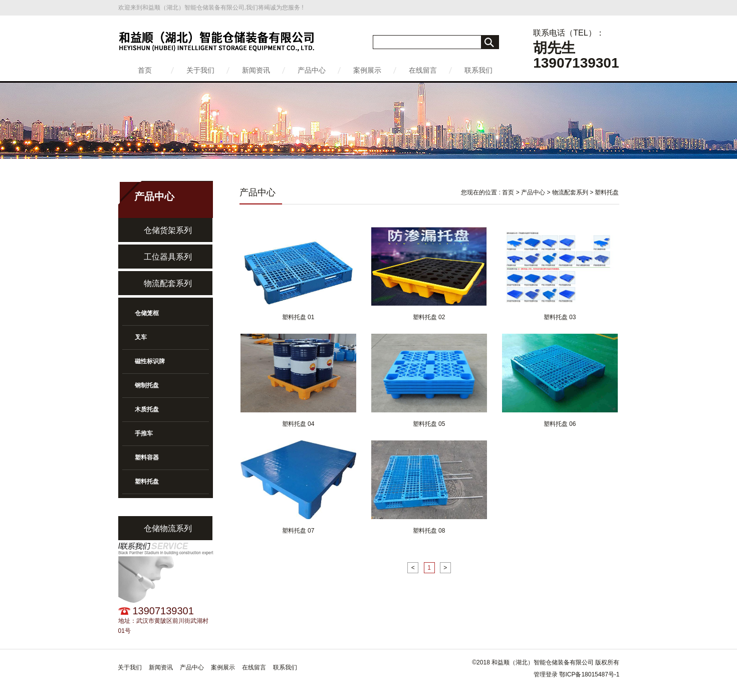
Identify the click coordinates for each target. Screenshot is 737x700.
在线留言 (423, 70)
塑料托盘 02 (429, 317)
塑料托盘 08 (429, 531)
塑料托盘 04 (298, 424)
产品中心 (312, 70)
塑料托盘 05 (429, 424)
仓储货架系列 (168, 230)
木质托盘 (147, 409)
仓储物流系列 (168, 528)
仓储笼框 (147, 313)
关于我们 (200, 70)
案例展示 (367, 70)
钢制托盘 (147, 385)
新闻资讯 (256, 70)
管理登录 (546, 674)
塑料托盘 (147, 482)
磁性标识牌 (150, 361)
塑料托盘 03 (560, 317)
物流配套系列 (168, 283)
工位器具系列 (168, 257)
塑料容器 (147, 457)
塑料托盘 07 (298, 531)
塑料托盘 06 (560, 424)
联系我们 (478, 70)
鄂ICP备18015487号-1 (589, 674)
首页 (145, 70)
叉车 (141, 337)
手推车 (144, 433)
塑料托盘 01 (298, 317)
